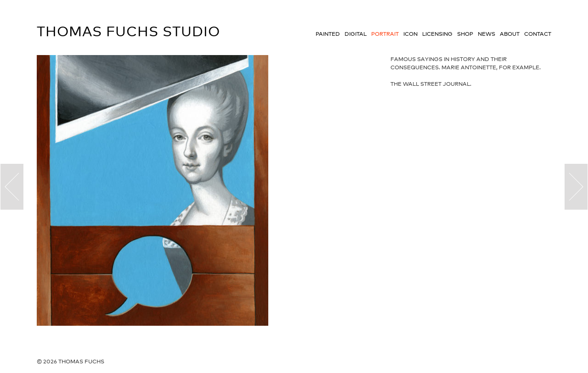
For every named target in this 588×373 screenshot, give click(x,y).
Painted (328, 34)
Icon (410, 34)
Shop (465, 34)
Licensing (437, 34)
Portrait (385, 34)
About (510, 34)
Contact (538, 34)
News (486, 34)
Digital (356, 34)
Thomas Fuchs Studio (128, 31)
